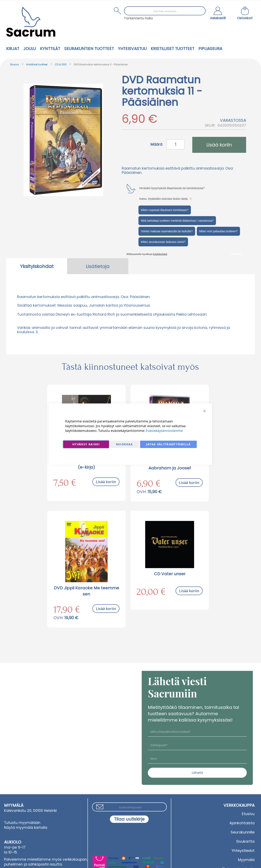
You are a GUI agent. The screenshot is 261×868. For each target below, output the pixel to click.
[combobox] (165, 11)
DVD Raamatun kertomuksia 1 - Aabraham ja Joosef (170, 465)
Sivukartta (245, 841)
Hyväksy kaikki (86, 444)
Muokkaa (124, 444)
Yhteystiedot (243, 851)
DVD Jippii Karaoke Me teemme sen (86, 591)
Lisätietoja (98, 266)
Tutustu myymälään (22, 823)
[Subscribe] (129, 819)
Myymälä (246, 860)
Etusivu (15, 64)
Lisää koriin (106, 482)
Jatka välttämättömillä (169, 444)
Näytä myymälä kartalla (26, 828)
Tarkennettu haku (138, 18)
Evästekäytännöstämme (164, 431)
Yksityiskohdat (37, 266)
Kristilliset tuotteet (37, 64)
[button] (218, 14)
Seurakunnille (243, 832)
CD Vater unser (170, 574)
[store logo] (31, 22)
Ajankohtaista (242, 823)
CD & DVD (61, 64)
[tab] (37, 266)
